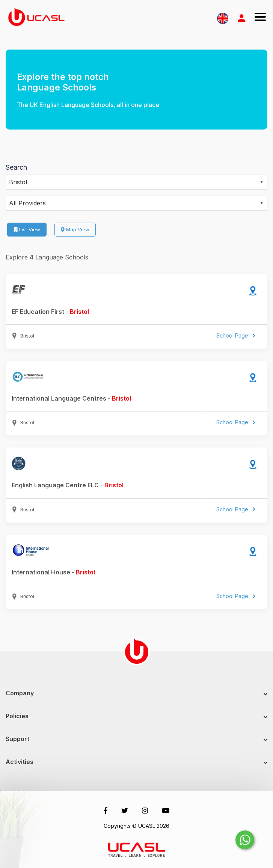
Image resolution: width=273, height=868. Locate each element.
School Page (236, 335)
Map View (75, 229)
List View (27, 229)
